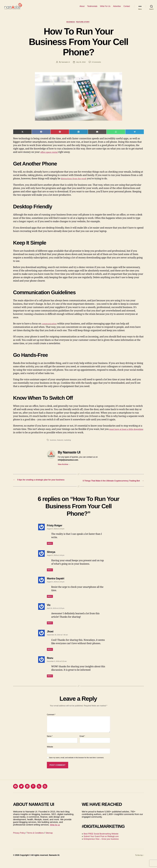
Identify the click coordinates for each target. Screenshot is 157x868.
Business (70, 26)
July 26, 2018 (81, 66)
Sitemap (54, 839)
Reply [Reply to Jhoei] (50, 656)
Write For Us (105, 8)
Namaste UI (65, 66)
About (82, 8)
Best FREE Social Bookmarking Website (104, 840)
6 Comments (97, 66)
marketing (68, 444)
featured (61, 444)
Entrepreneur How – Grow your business (104, 845)
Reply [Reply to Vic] (50, 629)
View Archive (64, 468)
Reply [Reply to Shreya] (50, 576)
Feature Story (84, 26)
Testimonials (92, 8)
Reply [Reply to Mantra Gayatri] (50, 603)
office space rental (50, 156)
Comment (51, 721)
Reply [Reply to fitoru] (50, 682)
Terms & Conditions (38, 839)
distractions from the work (75, 183)
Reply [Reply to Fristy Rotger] (50, 550)
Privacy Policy (20, 839)
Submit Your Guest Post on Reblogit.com (104, 843)
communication (50, 328)
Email (82, 743)
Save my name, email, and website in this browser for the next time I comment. (76, 764)
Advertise (117, 8)
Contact (127, 8)
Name (50, 743)
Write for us (56, 831)
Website (50, 753)
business (53, 444)
